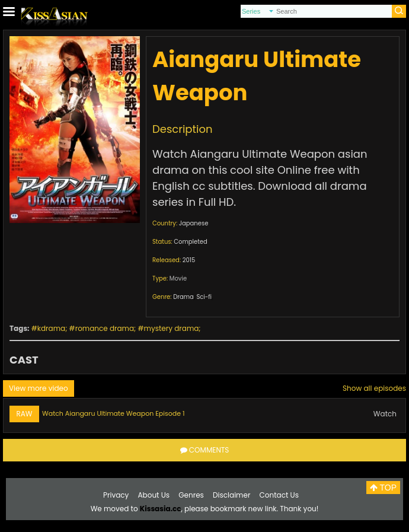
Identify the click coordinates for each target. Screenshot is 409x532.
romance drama (105, 328)
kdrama (51, 328)
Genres (191, 495)
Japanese (194, 223)
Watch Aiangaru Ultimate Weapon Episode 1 (113, 413)
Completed (190, 242)
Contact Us (279, 495)
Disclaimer (231, 495)
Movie (178, 278)
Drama (183, 297)
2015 (189, 260)
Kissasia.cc (161, 509)
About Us (154, 495)
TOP (383, 488)
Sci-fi (204, 297)
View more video (39, 388)
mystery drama (172, 328)
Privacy (116, 495)
